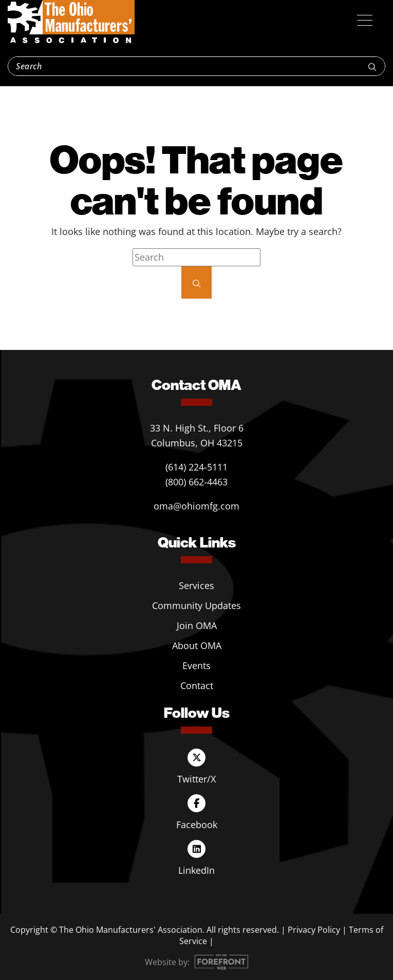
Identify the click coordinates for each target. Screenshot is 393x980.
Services (196, 585)
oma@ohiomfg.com (196, 506)
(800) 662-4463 (196, 482)
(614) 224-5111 (196, 467)
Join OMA (197, 625)
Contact (197, 685)
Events (196, 665)
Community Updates (196, 605)
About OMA (197, 645)
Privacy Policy (314, 930)
